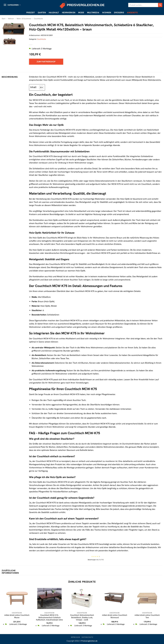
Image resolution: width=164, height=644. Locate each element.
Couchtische (38, 19)
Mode (81, 12)
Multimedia (93, 12)
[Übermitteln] (160, 5)
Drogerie (119, 12)
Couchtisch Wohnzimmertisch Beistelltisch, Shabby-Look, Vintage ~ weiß (82, 617)
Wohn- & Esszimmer (24, 19)
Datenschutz (87, 637)
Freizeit (31, 12)
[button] (12, 5)
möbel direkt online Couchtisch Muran (17, 616)
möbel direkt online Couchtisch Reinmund (115, 616)
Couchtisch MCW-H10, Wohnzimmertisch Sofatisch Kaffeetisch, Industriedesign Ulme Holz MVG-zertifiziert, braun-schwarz (49, 620)
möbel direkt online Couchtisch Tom (147, 616)
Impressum (75, 637)
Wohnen (107, 12)
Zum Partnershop (46, 62)
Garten (42, 12)
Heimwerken (69, 12)
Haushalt (54, 12)
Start (4, 19)
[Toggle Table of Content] (40, 87)
